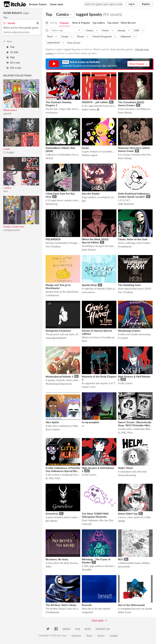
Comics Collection (14, 226)
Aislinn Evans (125, 612)
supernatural (53, 43)
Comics (90, 30)
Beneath (87, 605)
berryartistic (124, 567)
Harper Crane (89, 387)
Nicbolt (49, 158)
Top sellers (99, 23)
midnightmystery (12, 230)
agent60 (7, 114)
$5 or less (13, 63)
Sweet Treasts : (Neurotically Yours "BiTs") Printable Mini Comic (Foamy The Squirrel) (135, 425)
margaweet (87, 612)
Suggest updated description (17, 32)
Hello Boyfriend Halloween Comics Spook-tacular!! (134, 195)
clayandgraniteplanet (56, 338)
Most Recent (128, 23)
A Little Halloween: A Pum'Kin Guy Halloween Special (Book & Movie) (63, 471)
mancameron (88, 292)
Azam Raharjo (125, 113)
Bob (84, 201)
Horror (105, 30)
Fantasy (121, 30)
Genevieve (52, 514)
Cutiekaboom (52, 295)
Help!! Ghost (125, 468)
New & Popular (81, 23)
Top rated (113, 23)
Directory (76, 635)
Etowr (85, 148)
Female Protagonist (102, 36)
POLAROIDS (53, 239)
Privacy (101, 635)
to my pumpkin (90, 422)
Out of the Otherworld (131, 605)
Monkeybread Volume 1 (59, 376)
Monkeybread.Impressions (59, 384)
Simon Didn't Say (128, 514)
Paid (10, 57)
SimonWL (87, 570)
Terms (89, 635)
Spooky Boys (89, 285)
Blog (88, 629)
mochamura (52, 113)
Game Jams (56, 4)
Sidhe (48, 567)
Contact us (103, 629)
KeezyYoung (52, 204)
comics (7, 188)
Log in (132, 4)
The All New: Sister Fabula (61, 605)
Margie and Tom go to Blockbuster (58, 286)
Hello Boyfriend (126, 204)
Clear (26, 13)
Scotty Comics (125, 383)
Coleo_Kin (87, 524)
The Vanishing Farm (129, 285)
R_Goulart (123, 338)
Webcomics (10, 110)
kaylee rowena (89, 109)
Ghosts (80, 36)
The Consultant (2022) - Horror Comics (132, 104)
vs (83, 426)
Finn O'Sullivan (53, 247)
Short (50, 36)
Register (146, 4)
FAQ (78, 629)
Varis (6, 191)
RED (121, 559)
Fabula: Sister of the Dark (133, 239)
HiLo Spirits (52, 422)
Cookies (114, 635)
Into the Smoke (91, 193)
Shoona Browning (127, 475)
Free (10, 47)
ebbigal (122, 521)
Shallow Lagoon (90, 155)
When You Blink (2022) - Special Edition (96, 241)
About (67, 629)
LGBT (137, 30)
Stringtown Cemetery (58, 331)
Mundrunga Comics (129, 331)
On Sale (12, 52)
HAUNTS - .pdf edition (95, 102)
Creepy (65, 36)
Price (7, 41)
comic (7, 149)
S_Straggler (9, 152)
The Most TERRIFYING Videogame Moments (95, 515)
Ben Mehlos (52, 521)
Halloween (126, 36)
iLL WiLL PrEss (125, 433)
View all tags (74, 43)
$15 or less (14, 68)
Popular (64, 23)
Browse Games (38, 4)
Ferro (84, 341)
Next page (98, 620)
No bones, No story (57, 559)
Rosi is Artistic (53, 429)
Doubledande (125, 247)
